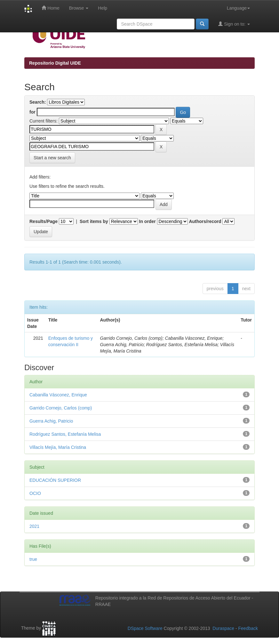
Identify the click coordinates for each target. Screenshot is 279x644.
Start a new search (52, 158)
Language (238, 8)
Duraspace (223, 628)
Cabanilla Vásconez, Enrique (58, 395)
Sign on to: (234, 24)
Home (50, 8)
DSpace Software (145, 628)
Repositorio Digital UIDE (55, 63)
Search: (38, 102)
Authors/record (205, 221)
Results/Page (44, 221)
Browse (79, 8)
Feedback (248, 628)
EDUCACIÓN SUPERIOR (55, 480)
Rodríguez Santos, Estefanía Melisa (65, 434)
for (32, 112)
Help (103, 8)
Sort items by (94, 221)
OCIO (35, 493)
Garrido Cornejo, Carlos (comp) (61, 408)
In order (147, 221)
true (33, 559)
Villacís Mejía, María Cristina (58, 447)
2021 (34, 526)
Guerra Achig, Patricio (51, 421)
